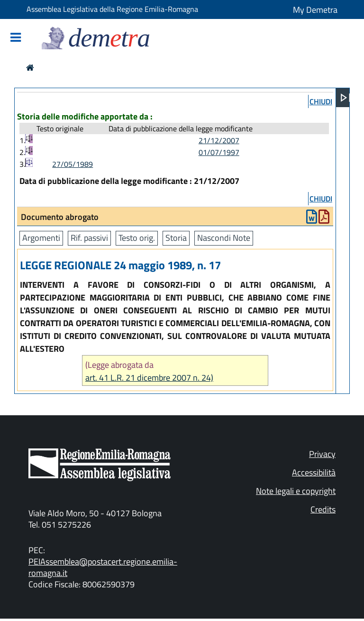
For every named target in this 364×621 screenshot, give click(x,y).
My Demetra (315, 10)
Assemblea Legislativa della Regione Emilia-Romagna (112, 9)
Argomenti (41, 238)
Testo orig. (137, 238)
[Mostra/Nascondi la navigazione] (16, 38)
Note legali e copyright (296, 491)
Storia (176, 238)
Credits (323, 509)
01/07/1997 (219, 152)
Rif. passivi (89, 238)
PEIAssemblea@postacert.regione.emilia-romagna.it (103, 567)
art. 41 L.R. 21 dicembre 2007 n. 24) (149, 378)
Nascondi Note (224, 238)
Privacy (322, 454)
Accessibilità (314, 472)
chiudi (321, 101)
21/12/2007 (219, 140)
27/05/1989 (73, 164)
